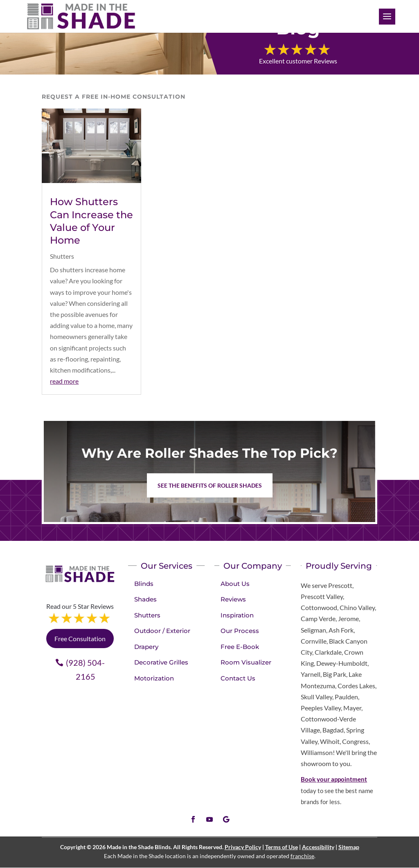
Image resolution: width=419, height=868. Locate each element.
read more (64, 381)
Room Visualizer (246, 662)
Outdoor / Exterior (162, 631)
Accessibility (318, 847)
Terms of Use (282, 847)
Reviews (233, 599)
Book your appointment (334, 779)
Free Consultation (80, 639)
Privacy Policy (243, 847)
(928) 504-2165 (85, 669)
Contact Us (238, 678)
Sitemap (349, 847)
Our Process (240, 631)
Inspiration (237, 615)
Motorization (154, 678)
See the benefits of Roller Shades (210, 485)
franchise (302, 856)
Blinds (144, 584)
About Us (235, 584)
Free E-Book (240, 647)
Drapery (146, 647)
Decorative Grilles (161, 662)
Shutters (62, 256)
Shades (145, 599)
